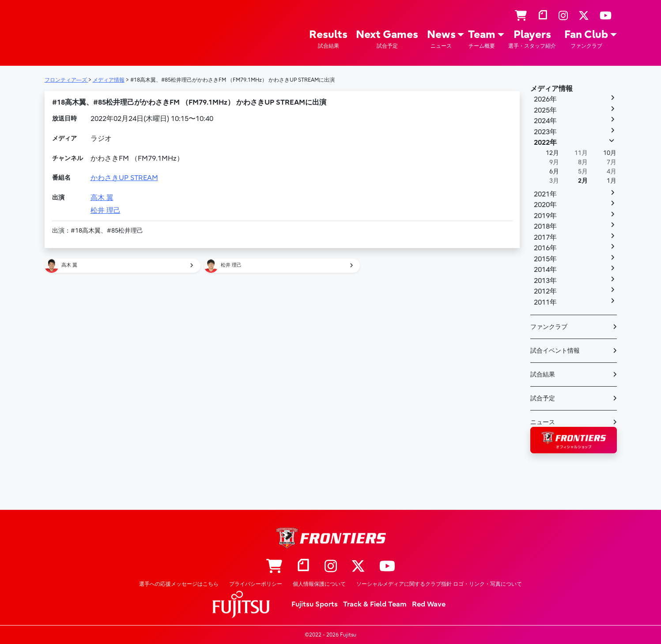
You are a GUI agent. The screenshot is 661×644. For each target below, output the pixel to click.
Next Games (387, 39)
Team (482, 39)
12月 (552, 153)
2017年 (545, 237)
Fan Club (586, 39)
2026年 (545, 99)
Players (532, 39)
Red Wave (429, 604)
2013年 (545, 281)
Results (328, 39)
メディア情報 (551, 89)
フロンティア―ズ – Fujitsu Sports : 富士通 (70, 32)
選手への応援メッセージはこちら (179, 584)
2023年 (545, 132)
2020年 (545, 205)
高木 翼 (102, 198)
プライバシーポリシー (256, 584)
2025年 (545, 110)
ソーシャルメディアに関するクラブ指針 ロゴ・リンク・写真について (439, 584)
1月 (612, 181)
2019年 (545, 216)
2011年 (545, 302)
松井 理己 (106, 211)
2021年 (545, 194)
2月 (583, 181)
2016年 (545, 248)
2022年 (545, 143)
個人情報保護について (319, 584)
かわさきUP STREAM (124, 178)
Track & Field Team (375, 604)
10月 (610, 153)
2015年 (545, 259)
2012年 (545, 291)
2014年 (545, 270)
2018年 (545, 226)
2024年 (545, 121)
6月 (554, 171)
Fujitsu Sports (315, 604)
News (441, 39)
